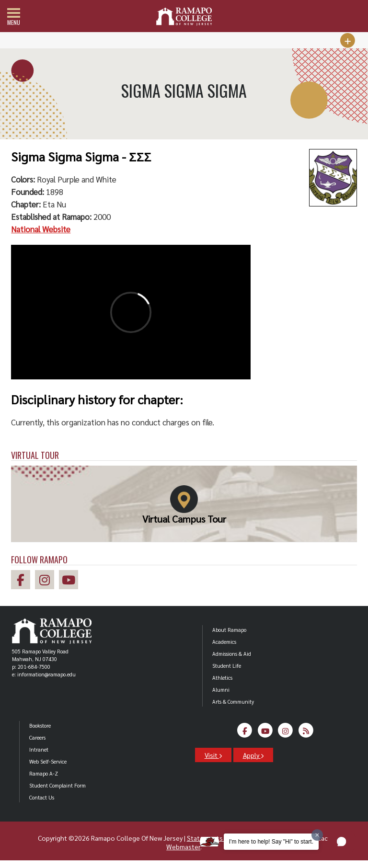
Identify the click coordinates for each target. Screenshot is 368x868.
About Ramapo (229, 630)
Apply (253, 755)
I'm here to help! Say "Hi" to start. (271, 842)
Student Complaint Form (57, 785)
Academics (224, 642)
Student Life (227, 666)
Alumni (221, 690)
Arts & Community (233, 702)
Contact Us (42, 797)
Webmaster (183, 846)
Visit (213, 755)
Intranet (39, 749)
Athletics (222, 678)
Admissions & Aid (232, 654)
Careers (37, 737)
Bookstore (40, 725)
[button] (342, 842)
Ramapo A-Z (44, 773)
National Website (41, 229)
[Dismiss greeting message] (317, 835)
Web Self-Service (48, 761)
